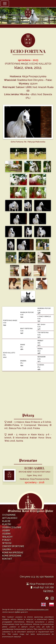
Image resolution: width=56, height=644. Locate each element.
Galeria (7, 549)
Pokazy (6, 540)
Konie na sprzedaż (13, 553)
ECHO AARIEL (34, 468)
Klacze (6, 521)
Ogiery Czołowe (12, 527)
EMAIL (50, 591)
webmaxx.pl (22, 610)
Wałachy (7, 537)
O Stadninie (9, 515)
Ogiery (6, 531)
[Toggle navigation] (5, 4)
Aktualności (10, 518)
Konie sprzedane (12, 556)
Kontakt (7, 559)
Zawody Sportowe (13, 546)
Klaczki (7, 524)
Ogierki (6, 534)
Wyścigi (7, 543)
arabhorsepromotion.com (39, 610)
